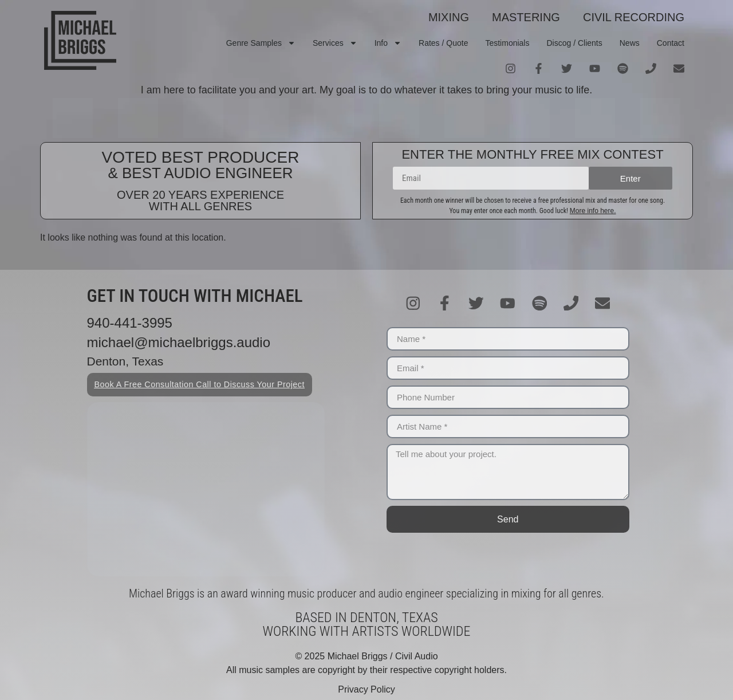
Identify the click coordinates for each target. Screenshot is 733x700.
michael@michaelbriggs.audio (179, 342)
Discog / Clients (574, 43)
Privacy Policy (366, 689)
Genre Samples (261, 43)
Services (335, 43)
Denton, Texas (125, 361)
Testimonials (507, 43)
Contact (671, 43)
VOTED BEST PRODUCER (201, 157)
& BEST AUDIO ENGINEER (200, 173)
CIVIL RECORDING (634, 17)
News (630, 43)
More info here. (593, 211)
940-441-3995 (130, 323)
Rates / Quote (443, 43)
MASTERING (526, 17)
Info (388, 43)
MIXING (449, 17)
